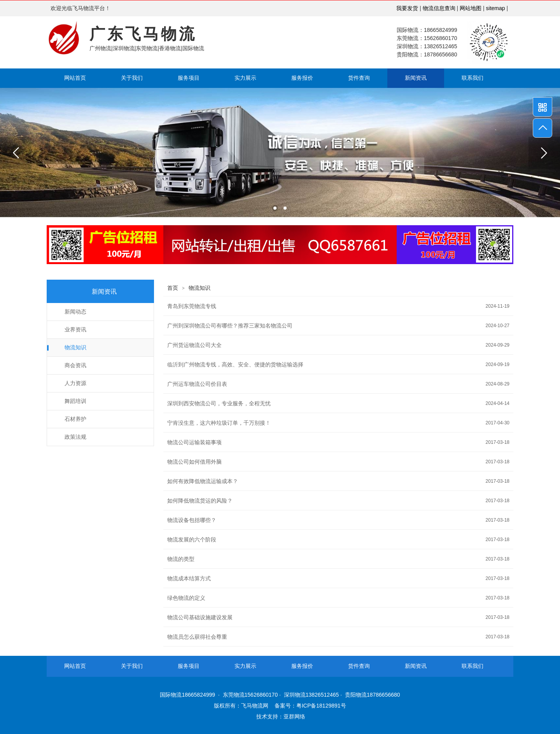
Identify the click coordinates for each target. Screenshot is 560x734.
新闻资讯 (416, 78)
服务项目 (189, 78)
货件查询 (359, 78)
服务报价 (302, 78)
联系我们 (472, 78)
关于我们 (132, 78)
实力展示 (245, 78)
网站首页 (75, 78)
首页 (173, 288)
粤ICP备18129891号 (321, 706)
